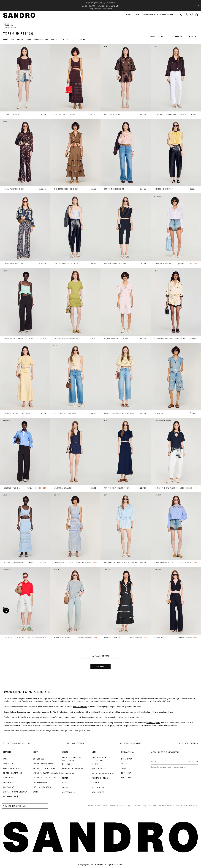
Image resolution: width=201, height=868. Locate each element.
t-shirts (36, 698)
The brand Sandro (42, 787)
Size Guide (8, 782)
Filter (161, 37)
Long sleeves (41, 40)
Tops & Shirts (69, 773)
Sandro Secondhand (43, 764)
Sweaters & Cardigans (73, 769)
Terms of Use (109, 805)
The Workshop (40, 782)
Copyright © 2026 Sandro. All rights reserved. (100, 864)
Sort (152, 37)
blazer (18, 725)
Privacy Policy (124, 805)
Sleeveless (9, 40)
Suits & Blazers (99, 787)
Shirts (95, 764)
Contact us (9, 764)
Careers (37, 792)
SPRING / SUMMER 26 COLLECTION (72, 759)
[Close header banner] (199, 6)
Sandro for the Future (44, 768)
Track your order (12, 768)
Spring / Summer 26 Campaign (47, 773)
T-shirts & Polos (100, 778)
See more (81, 39)
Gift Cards (8, 778)
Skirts (65, 778)
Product (179, 37)
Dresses (66, 764)
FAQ (5, 759)
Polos (54, 40)
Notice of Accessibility (187, 805)
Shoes (65, 787)
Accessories (68, 792)
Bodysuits (66, 40)
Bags (65, 783)
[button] (130, 16)
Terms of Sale (94, 805)
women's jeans (153, 723)
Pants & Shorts (99, 769)
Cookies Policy (140, 805)
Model (195, 37)
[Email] (174, 762)
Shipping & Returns (13, 773)
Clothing (9, 26)
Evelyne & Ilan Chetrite (44, 778)
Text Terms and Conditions (161, 805)
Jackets (96, 783)
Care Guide (9, 787)
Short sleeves (24, 40)
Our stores (38, 759)
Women (7, 24)
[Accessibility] (6, 611)
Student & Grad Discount (16, 792)
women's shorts (80, 707)
